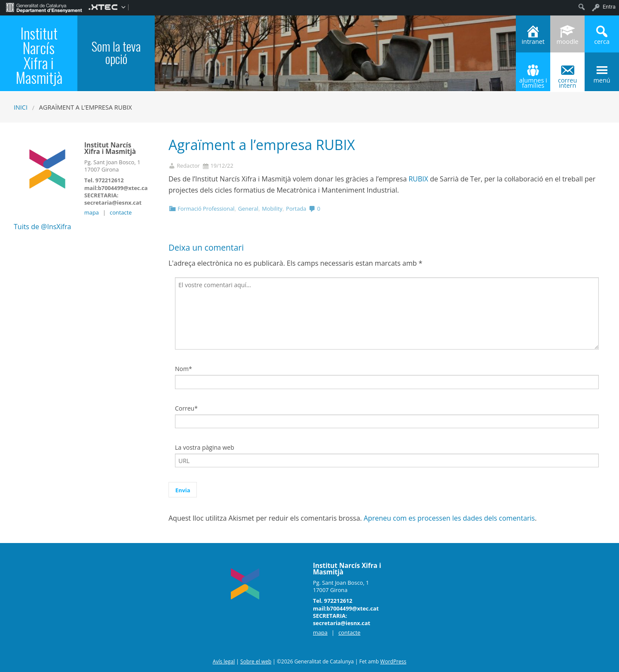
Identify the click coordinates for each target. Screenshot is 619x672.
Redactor (188, 166)
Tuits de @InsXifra (42, 227)
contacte (121, 212)
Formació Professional (206, 209)
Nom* (184, 369)
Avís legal (224, 661)
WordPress (393, 661)
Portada (296, 209)
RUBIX (418, 179)
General (248, 209)
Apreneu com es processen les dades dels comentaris (449, 518)
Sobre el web (256, 661)
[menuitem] (44, 7)
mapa (92, 212)
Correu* (186, 408)
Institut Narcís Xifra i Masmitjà (39, 55)
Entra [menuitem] (609, 7)
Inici (21, 107)
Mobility (272, 209)
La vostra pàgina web (205, 447)
